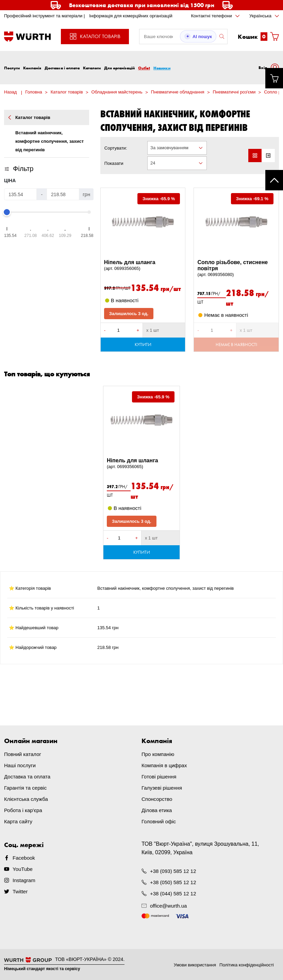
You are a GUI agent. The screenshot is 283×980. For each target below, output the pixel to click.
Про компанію (158, 754)
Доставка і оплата (62, 68)
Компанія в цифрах (164, 765)
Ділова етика (157, 810)
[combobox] (177, 148)
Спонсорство (157, 799)
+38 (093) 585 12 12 (173, 871)
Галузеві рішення (162, 788)
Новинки (162, 68)
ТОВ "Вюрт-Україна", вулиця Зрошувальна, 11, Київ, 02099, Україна (200, 848)
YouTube (23, 869)
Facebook (24, 858)
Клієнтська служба (26, 799)
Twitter (20, 891)
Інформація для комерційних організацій (131, 16)
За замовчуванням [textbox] (169, 148)
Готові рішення (159, 777)
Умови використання (195, 965)
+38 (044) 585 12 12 (173, 893)
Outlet (144, 68)
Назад (10, 92)
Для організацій (119, 68)
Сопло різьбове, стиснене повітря (236, 269)
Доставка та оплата (27, 777)
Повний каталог (23, 754)
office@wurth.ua (168, 906)
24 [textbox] (153, 163)
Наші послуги (20, 765)
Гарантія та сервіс (25, 788)
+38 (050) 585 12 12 (173, 882)
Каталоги (92, 68)
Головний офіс (159, 821)
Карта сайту (18, 821)
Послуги (12, 68)
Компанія (32, 68)
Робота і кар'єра (23, 810)
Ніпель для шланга (143, 265)
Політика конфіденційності (247, 965)
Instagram (24, 880)
